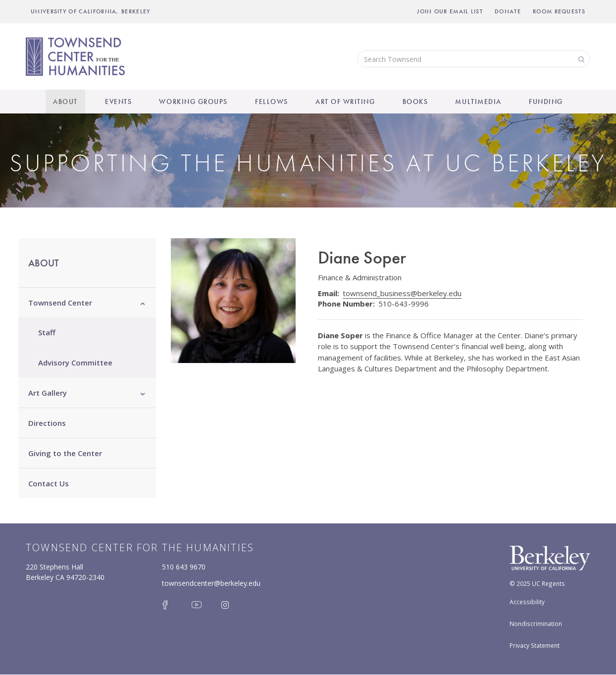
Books (415, 102)
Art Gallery (48, 393)
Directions (47, 423)
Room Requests (559, 11)
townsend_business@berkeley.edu (402, 293)
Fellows (272, 102)
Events (118, 102)
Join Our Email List (450, 11)
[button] (143, 303)
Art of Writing (345, 102)
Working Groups (193, 102)
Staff (47, 332)
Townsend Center (60, 303)
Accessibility (527, 602)
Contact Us (49, 483)
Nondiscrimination (536, 623)
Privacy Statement (535, 645)
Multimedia (478, 102)
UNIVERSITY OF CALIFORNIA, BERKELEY (91, 11)
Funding (546, 102)
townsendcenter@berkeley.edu (211, 583)
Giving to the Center (65, 453)
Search (580, 59)
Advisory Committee (75, 363)
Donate (508, 11)
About (65, 102)
